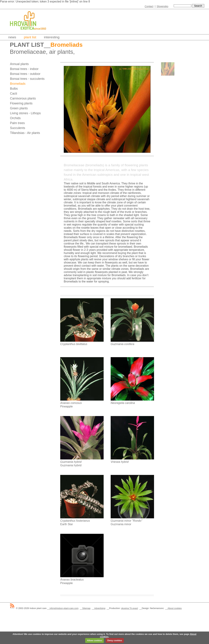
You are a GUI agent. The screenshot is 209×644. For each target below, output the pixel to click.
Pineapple (66, 406)
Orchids (15, 118)
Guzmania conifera (122, 344)
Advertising (100, 608)
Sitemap (86, 608)
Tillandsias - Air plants (25, 133)
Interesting (52, 37)
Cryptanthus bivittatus (74, 344)
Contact (149, 6)
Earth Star (67, 524)
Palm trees (17, 123)
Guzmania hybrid (71, 462)
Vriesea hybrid (120, 462)
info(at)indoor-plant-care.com (64, 608)
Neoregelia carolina (123, 403)
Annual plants (19, 64)
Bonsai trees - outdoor (25, 74)
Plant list (30, 37)
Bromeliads (18, 84)
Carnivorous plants (23, 98)
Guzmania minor (121, 524)
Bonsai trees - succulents (27, 79)
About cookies (175, 608)
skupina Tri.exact (130, 608)
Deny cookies (115, 640)
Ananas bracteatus (72, 580)
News (12, 37)
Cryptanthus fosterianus (75, 521)
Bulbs (14, 89)
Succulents (18, 128)
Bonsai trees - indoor (24, 69)
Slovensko (162, 6)
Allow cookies (95, 640)
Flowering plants (21, 103)
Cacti (14, 94)
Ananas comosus (71, 403)
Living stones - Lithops (25, 113)
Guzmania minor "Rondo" (126, 521)
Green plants (19, 108)
